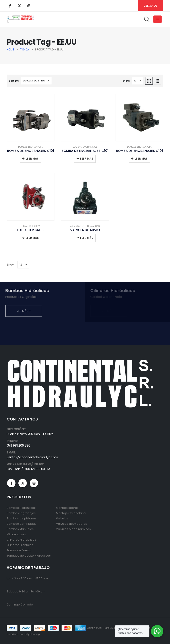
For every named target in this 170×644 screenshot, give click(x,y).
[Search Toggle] (147, 19)
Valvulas (62, 518)
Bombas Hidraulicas (21, 508)
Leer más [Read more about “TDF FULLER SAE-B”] (32, 238)
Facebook (11, 483)
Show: (126, 81)
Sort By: (14, 81)
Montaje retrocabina (71, 513)
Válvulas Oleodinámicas (85, 226)
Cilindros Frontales (20, 545)
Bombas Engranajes (31, 147)
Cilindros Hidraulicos (21, 540)
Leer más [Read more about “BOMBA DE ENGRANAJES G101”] (87, 159)
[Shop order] (36, 81)
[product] (31, 118)
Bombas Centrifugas (21, 524)
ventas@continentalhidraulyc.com (32, 457)
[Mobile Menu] (157, 19)
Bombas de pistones (22, 518)
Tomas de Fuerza (31, 226)
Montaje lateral (67, 508)
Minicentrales (16, 534)
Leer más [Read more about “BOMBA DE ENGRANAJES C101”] (32, 159)
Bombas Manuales (20, 529)
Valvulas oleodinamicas (73, 529)
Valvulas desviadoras (72, 524)
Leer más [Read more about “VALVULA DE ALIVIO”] (87, 238)
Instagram (34, 483)
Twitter (23, 483)
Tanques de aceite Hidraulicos (29, 556)
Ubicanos (151, 6)
